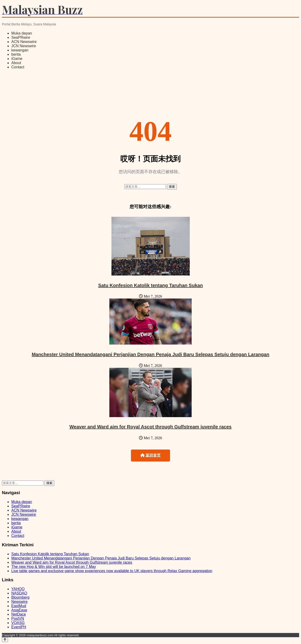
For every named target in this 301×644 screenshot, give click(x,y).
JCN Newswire (24, 46)
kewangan (20, 50)
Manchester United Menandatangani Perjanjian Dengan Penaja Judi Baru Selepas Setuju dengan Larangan (150, 354)
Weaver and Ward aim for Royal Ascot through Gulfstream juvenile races (150, 427)
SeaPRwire (21, 37)
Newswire (19, 602)
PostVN (18, 619)
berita (16, 54)
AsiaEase (19, 610)
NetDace (19, 614)
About (16, 63)
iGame (17, 59)
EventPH (19, 627)
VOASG (18, 623)
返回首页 (150, 455)
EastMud (19, 606)
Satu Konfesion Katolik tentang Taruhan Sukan (150, 285)
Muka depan (22, 33)
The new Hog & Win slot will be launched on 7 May (54, 567)
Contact (18, 67)
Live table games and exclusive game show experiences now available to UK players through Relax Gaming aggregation (112, 571)
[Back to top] (5, 640)
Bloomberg (20, 597)
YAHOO (18, 589)
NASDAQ (19, 593)
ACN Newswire (24, 42)
